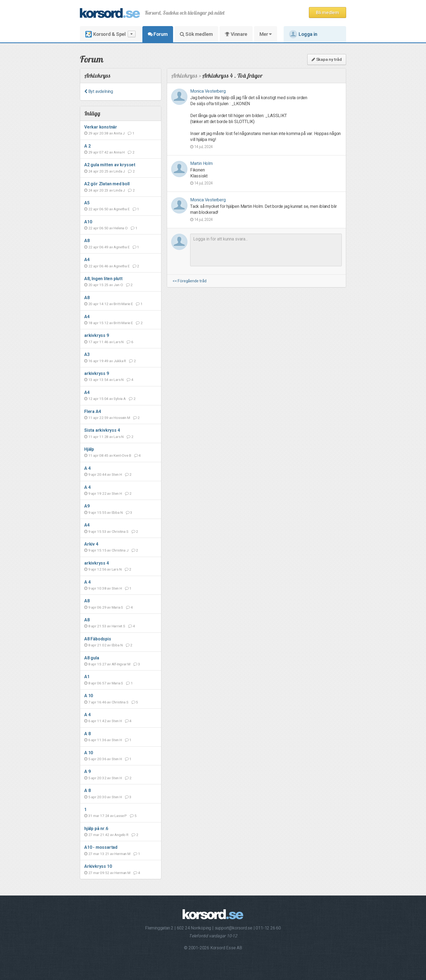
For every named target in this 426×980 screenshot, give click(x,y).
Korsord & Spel (110, 34)
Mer (266, 34)
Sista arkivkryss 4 (102, 430)
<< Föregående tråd (189, 281)
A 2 (87, 146)
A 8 (87, 734)
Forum (158, 34)
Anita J (119, 133)
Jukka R (120, 361)
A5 (87, 203)
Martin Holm (201, 163)
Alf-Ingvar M (121, 664)
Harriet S (118, 626)
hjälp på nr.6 (96, 829)
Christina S (120, 531)
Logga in (303, 34)
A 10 (89, 696)
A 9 (87, 771)
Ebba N (117, 512)
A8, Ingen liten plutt (103, 279)
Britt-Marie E (123, 304)
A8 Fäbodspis (98, 639)
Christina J (120, 550)
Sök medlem (196, 34)
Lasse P (121, 816)
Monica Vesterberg (208, 91)
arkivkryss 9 (97, 335)
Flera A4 (93, 411)
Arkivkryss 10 (98, 866)
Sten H (117, 474)
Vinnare (236, 34)
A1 (87, 677)
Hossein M (122, 418)
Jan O (118, 285)
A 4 (87, 468)
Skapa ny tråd (327, 60)
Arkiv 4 (91, 544)
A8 (87, 241)
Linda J (119, 171)
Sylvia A (120, 399)
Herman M (122, 854)
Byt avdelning (99, 91)
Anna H (119, 152)
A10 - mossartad (101, 847)
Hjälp (89, 449)
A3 (87, 354)
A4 (87, 260)
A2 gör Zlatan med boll (107, 184)
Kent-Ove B (122, 455)
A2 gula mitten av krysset (110, 165)
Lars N (119, 342)
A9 (87, 506)
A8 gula (92, 658)
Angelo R (121, 835)
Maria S (118, 607)
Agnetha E (121, 209)
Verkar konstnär (101, 127)
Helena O (120, 228)
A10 (88, 222)
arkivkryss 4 (97, 563)
